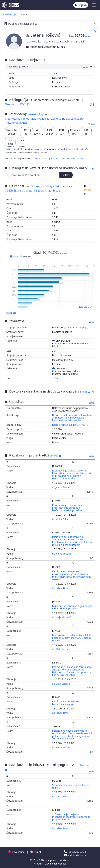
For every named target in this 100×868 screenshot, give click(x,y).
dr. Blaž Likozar (61, 649)
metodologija (38, 114)
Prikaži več (83, 307)
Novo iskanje (9, 14)
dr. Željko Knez (61, 796)
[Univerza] (34, 175)
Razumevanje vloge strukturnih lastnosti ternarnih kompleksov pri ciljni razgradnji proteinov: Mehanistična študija (72, 475)
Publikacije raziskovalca (21, 24)
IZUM (36, 860)
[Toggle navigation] (94, 5)
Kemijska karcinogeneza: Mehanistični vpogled (66, 703)
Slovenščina (16, 852)
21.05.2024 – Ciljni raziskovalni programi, (55, 158)
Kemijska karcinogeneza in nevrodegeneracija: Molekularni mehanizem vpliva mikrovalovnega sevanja (72, 575)
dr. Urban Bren (61, 588)
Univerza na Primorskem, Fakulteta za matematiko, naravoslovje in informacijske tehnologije (72, 418)
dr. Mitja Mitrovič (62, 617)
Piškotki (38, 864)
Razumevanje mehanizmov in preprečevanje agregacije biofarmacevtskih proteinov (69, 508)
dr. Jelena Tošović (62, 487)
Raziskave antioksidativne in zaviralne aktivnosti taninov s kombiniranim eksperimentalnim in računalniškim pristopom (72, 541)
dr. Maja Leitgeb (62, 684)
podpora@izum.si (75, 855)
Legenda (56, 456)
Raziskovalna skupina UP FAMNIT (71, 425)
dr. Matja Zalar (61, 519)
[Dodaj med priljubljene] (95, 31)
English (36, 852)
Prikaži (66, 175)
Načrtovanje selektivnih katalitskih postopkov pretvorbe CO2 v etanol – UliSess (72, 638)
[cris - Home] (10, 5)
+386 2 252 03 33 (75, 852)
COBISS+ (25, 104)
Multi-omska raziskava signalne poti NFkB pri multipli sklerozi (72, 607)
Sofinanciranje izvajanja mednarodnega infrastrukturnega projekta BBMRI (71, 817)
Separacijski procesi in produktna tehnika (71, 786)
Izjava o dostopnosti (55, 864)
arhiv (80, 158)
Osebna (10, 104)
